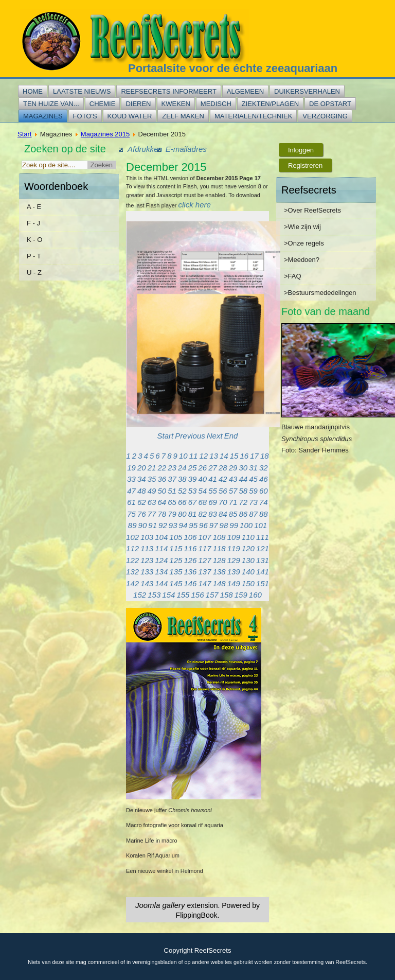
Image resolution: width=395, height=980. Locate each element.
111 (263, 537)
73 (253, 502)
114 (161, 548)
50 (162, 491)
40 (203, 479)
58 (244, 491)
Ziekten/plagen (270, 104)
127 (205, 560)
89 (132, 525)
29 (233, 468)
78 (162, 514)
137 (205, 572)
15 (234, 456)
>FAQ (293, 276)
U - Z (34, 273)
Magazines (43, 116)
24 (182, 468)
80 (182, 514)
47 (131, 491)
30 (244, 468)
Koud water (130, 116)
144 (161, 583)
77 (152, 514)
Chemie (103, 104)
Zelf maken (183, 116)
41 (213, 479)
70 (223, 502)
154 (168, 595)
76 (142, 514)
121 (263, 548)
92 (163, 525)
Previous (190, 436)
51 (172, 491)
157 (212, 595)
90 (143, 525)
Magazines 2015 (105, 134)
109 (234, 537)
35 (152, 479)
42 (223, 479)
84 (223, 514)
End (231, 436)
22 (162, 468)
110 (248, 537)
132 (132, 572)
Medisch (216, 104)
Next (215, 436)
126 (190, 560)
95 (193, 525)
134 (161, 572)
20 (142, 468)
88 (264, 514)
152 (140, 595)
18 (265, 456)
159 (241, 595)
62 (142, 502)
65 (172, 502)
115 (176, 548)
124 (161, 560)
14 (224, 456)
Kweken (176, 104)
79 (172, 514)
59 (253, 491)
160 (255, 595)
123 (147, 560)
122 (132, 560)
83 (213, 514)
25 (193, 468)
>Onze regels (304, 243)
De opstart (330, 104)
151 (263, 583)
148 (219, 583)
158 (227, 595)
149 (234, 583)
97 (214, 525)
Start (24, 134)
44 (244, 479)
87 (253, 514)
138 (219, 572)
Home (33, 91)
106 (190, 537)
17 (254, 456)
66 (182, 502)
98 (224, 525)
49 (152, 491)
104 (161, 537)
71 (233, 502)
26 (203, 468)
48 (142, 491)
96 (203, 525)
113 (147, 548)
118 (219, 548)
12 (203, 456)
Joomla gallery (160, 905)
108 (219, 537)
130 (248, 560)
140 (248, 572)
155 (183, 595)
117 (205, 548)
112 (132, 548)
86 (244, 514)
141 (263, 572)
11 (194, 456)
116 (190, 548)
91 (152, 525)
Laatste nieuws (82, 91)
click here (195, 205)
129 (234, 560)
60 (264, 491)
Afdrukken (145, 149)
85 (233, 514)
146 (190, 583)
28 (223, 468)
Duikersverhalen (307, 91)
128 (219, 560)
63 (152, 502)
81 (193, 514)
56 (223, 491)
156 (197, 595)
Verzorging (325, 116)
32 (264, 468)
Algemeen (245, 91)
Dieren (138, 104)
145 (176, 583)
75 (131, 514)
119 (234, 548)
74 (264, 502)
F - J (33, 223)
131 (263, 560)
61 (131, 502)
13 (214, 456)
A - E (34, 207)
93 (173, 525)
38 (182, 479)
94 (183, 525)
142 (132, 583)
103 (147, 537)
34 (142, 479)
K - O (34, 240)
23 (172, 468)
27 (213, 468)
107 (205, 537)
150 (248, 583)
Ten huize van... (51, 104)
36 (162, 479)
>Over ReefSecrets (312, 210)
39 (193, 479)
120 (248, 548)
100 (246, 525)
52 (182, 491)
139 (234, 572)
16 (244, 456)
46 (264, 479)
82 (203, 514)
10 (183, 456)
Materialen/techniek (253, 116)
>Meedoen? (302, 260)
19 (131, 468)
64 (162, 502)
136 (190, 572)
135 (176, 572)
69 (213, 502)
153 (154, 595)
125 (176, 560)
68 (203, 502)
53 (193, 491)
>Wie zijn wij (302, 227)
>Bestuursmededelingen (320, 293)
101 (261, 525)
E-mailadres (186, 149)
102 (132, 537)
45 (253, 479)
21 (152, 468)
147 (205, 583)
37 (172, 479)
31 (253, 468)
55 (213, 491)
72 (244, 502)
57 (233, 491)
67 (193, 502)
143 (147, 583)
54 (203, 491)
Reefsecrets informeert (168, 91)
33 (131, 479)
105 (176, 537)
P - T (34, 256)
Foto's (85, 116)
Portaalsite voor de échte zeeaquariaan (233, 68)
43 (233, 479)
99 (234, 525)
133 (147, 572)
